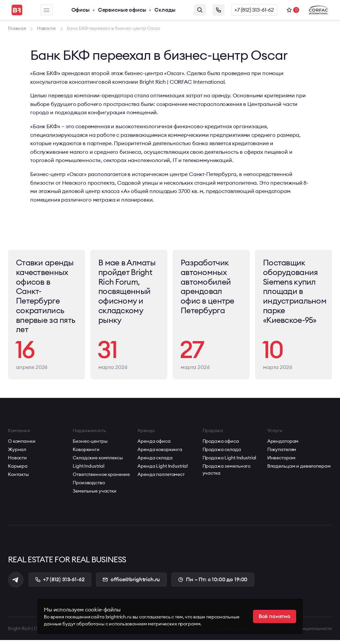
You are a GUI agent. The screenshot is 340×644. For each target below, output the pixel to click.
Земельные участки (95, 494)
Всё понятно (275, 616)
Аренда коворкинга (160, 453)
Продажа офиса (221, 444)
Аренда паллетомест (161, 478)
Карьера (18, 469)
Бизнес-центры (90, 444)
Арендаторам (283, 444)
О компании (22, 444)
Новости (17, 461)
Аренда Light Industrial (163, 469)
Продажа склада (222, 453)
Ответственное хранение (101, 478)
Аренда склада (155, 461)
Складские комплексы (98, 461)
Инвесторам (281, 461)
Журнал (17, 453)
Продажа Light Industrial (229, 461)
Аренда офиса (154, 444)
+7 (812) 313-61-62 (254, 10)
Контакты (18, 478)
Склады (165, 10)
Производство (89, 486)
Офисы (81, 10)
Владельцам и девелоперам (299, 469)
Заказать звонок (218, 10)
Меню (46, 10)
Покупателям (282, 453)
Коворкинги (86, 453)
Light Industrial (88, 469)
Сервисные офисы (122, 10)
